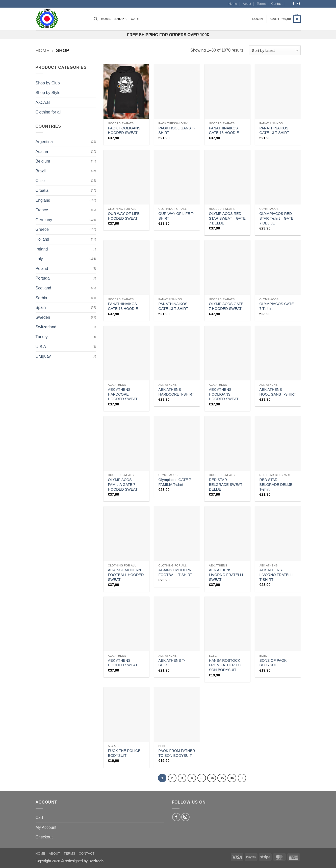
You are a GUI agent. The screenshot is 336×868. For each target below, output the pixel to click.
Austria (42, 152)
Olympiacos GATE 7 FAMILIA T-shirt (175, 482)
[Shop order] (275, 50)
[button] (257, 19)
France (42, 210)
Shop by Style (48, 93)
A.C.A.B (43, 102)
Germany (44, 220)
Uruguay (43, 356)
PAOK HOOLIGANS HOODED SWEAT (124, 131)
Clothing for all (48, 112)
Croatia (42, 190)
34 (212, 778)
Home (233, 4)
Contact (277, 4)
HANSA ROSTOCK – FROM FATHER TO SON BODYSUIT (226, 665)
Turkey (42, 337)
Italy (39, 259)
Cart (135, 19)
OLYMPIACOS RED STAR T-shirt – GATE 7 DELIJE (277, 218)
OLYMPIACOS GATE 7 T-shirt (277, 306)
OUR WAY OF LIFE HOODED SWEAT (124, 216)
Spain (41, 307)
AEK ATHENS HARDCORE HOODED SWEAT (123, 394)
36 (232, 778)
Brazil (41, 171)
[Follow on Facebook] (293, 4)
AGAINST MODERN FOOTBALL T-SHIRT (175, 572)
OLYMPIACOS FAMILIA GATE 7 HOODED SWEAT (123, 484)
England (43, 200)
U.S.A (41, 347)
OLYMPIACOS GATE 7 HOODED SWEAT (226, 306)
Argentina (44, 142)
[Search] (96, 19)
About (247, 4)
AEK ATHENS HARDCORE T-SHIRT (176, 392)
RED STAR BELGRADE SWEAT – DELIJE (227, 484)
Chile (40, 181)
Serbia (41, 298)
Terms (261, 4)
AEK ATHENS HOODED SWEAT (123, 663)
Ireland (42, 249)
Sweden (43, 317)
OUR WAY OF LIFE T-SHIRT (176, 216)
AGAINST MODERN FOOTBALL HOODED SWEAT (126, 575)
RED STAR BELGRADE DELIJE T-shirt (276, 484)
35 (222, 778)
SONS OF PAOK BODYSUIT (273, 663)
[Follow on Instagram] (298, 4)
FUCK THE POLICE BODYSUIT (124, 753)
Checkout (44, 837)
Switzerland (46, 327)
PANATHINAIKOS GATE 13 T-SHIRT (274, 131)
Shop (121, 19)
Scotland (43, 288)
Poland (42, 269)
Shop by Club (48, 83)
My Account (46, 827)
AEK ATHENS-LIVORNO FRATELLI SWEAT (226, 575)
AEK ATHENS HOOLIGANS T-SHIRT (278, 392)
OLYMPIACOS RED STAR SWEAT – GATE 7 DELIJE (227, 218)
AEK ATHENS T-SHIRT (172, 663)
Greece (42, 229)
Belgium (43, 161)
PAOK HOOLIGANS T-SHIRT (177, 131)
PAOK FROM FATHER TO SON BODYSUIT (177, 753)
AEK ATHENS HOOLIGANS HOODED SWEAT (224, 394)
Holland (42, 239)
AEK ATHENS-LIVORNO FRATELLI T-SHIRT (277, 575)
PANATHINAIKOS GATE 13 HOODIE (224, 131)
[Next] (242, 778)
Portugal (43, 278)
